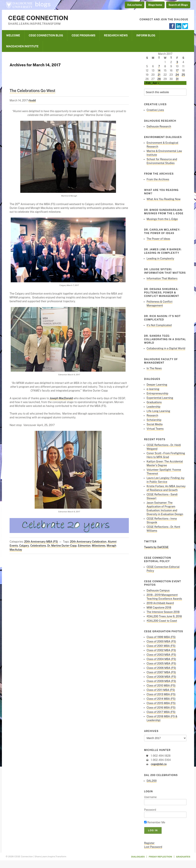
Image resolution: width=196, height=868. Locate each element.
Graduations (154, 402)
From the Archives (158, 179)
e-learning (153, 389)
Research (152, 416)
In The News (154, 368)
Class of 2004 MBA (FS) (161, 659)
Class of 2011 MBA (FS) (161, 690)
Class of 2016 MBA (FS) (161, 708)
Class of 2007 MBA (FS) (161, 672)
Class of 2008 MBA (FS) (161, 677)
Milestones (99, 546)
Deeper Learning (157, 385)
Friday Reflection (160, 857)
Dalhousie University (19, 5)
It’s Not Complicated (159, 325)
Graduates (183, 857)
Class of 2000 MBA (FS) (161, 641)
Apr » (156, 83)
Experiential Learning (160, 398)
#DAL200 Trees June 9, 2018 (164, 616)
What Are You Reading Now (164, 199)
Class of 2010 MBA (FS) (161, 686)
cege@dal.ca (159, 764)
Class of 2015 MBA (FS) (161, 703)
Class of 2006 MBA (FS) (161, 668)
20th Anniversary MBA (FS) (41, 542)
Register (149, 843)
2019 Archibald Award (160, 603)
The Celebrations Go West (32, 91)
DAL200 (152, 781)
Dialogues (138, 857)
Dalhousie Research (159, 126)
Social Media (155, 424)
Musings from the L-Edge (162, 219)
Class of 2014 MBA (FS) (161, 699)
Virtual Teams (155, 429)
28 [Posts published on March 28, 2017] (159, 79)
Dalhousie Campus (158, 590)
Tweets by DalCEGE (156, 547)
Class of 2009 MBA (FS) (161, 681)
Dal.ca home (135, 5)
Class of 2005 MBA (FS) (161, 664)
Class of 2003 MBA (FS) (161, 655)
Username (150, 797)
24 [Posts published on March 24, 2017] (177, 75)
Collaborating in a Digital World (166, 348)
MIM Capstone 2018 (159, 608)
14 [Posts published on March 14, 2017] (159, 71)
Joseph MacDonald (61, 398)
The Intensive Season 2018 (163, 612)
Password (150, 810)
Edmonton (84, 546)
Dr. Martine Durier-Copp (62, 546)
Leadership (154, 407)
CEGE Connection (38, 18)
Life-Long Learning (158, 411)
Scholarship (154, 420)
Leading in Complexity (160, 259)
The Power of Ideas (158, 239)
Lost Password (153, 847)
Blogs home (155, 5)
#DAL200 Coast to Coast (162, 621)
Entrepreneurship (157, 393)
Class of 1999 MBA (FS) (161, 637)
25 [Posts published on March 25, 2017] (183, 75)
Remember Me (155, 822)
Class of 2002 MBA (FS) (161, 650)
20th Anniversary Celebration (88, 542)
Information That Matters (162, 278)
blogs (43, 4)
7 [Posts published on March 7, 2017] (159, 66)
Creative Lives (155, 110)
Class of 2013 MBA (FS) (161, 694)
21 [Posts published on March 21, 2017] (159, 75)
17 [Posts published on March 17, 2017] (177, 71)
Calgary (24, 546)
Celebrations (38, 546)
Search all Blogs (178, 5)
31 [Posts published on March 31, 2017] (177, 79)
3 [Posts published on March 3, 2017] (177, 62)
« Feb (147, 83)
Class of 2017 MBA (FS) (161, 712)
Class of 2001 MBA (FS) (161, 646)
